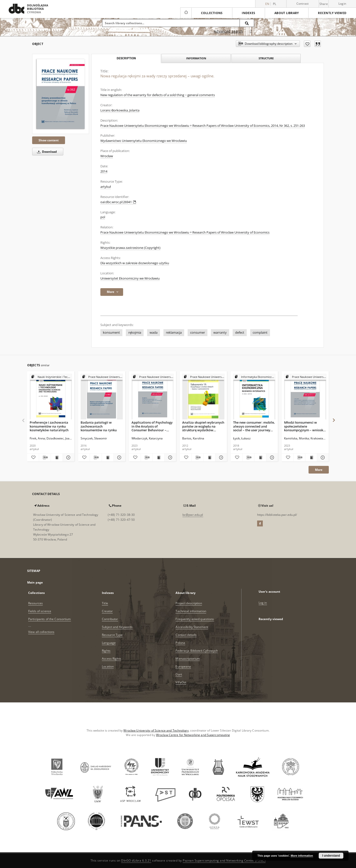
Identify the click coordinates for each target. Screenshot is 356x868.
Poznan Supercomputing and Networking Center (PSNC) (224, 860)
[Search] (247, 23)
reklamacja (174, 333)
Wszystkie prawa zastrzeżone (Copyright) (130, 248)
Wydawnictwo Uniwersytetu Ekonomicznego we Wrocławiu (144, 141)
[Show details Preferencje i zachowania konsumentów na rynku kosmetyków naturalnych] (68, 457)
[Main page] (186, 13)
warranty (220, 333)
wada (154, 333)
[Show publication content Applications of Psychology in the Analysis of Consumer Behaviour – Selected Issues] (159, 457)
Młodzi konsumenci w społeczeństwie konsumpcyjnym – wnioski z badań (304, 426)
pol (103, 217)
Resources (35, 603)
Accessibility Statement (192, 627)
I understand (331, 856)
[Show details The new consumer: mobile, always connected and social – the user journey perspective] (271, 457)
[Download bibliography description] (45, 457)
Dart (179, 674)
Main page (35, 582)
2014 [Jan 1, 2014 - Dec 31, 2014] (104, 171)
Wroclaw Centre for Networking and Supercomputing (193, 735)
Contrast (303, 4)
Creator (107, 611)
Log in (263, 603)
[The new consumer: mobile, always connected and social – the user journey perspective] (254, 397)
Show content (49, 140)
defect (240, 333)
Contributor (110, 619)
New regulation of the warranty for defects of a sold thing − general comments (158, 95)
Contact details (186, 635)
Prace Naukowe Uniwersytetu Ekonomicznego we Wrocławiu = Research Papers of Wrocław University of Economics (185, 232)
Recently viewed (332, 13)
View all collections (41, 632)
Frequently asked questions (195, 619)
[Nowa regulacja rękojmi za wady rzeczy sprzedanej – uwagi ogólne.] (61, 94)
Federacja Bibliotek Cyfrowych (197, 651)
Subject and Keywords (117, 627)
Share (324, 4)
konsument (111, 333)
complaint (260, 333)
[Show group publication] (51, 377)
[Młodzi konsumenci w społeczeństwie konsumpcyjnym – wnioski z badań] (305, 397)
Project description (189, 603)
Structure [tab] (266, 58)
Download (46, 152)
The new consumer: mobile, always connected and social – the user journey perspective (254, 426)
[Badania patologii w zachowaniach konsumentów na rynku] (102, 397)
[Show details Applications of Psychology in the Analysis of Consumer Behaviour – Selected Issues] (170, 457)
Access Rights (111, 659)
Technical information (191, 611)
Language (109, 643)
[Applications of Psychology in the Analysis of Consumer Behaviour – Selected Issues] (153, 397)
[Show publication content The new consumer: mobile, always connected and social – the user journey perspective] (260, 457)
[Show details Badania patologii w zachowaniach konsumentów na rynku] (119, 457)
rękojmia (135, 333)
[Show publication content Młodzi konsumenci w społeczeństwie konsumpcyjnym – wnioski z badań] (311, 457)
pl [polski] (275, 4)
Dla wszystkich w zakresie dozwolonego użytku (135, 263)
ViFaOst (181, 682)
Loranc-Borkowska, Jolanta (120, 110)
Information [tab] (196, 58)
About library (287, 13)
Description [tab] (126, 58)
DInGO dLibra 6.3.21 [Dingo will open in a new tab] (136, 860)
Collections (212, 13)
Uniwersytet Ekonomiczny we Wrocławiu (130, 278)
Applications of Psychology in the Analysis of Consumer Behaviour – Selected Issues (152, 426)
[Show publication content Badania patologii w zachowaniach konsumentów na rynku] (108, 457)
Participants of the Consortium (50, 619)
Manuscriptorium (188, 659)
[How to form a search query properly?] (251, 31)
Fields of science (40, 611)
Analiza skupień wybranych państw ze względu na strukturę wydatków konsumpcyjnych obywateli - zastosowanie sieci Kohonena (203, 426)
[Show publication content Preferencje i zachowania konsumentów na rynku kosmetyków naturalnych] (57, 457)
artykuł (106, 187)
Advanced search (228, 31)
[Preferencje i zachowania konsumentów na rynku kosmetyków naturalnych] (51, 397)
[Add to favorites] (307, 44)
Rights (106, 651)
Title (105, 603)
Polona (180, 643)
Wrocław (107, 156)
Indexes (248, 13)
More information (302, 856)
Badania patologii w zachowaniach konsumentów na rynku (99, 426)
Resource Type (112, 635)
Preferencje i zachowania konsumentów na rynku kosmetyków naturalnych (49, 426)
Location (108, 666)
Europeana (183, 666)
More (319, 470)
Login (342, 4)
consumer (198, 333)
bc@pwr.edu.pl (193, 515)
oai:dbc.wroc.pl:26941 (118, 202)
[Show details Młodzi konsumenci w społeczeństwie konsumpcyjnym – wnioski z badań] (322, 457)
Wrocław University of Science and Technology (156, 730)
